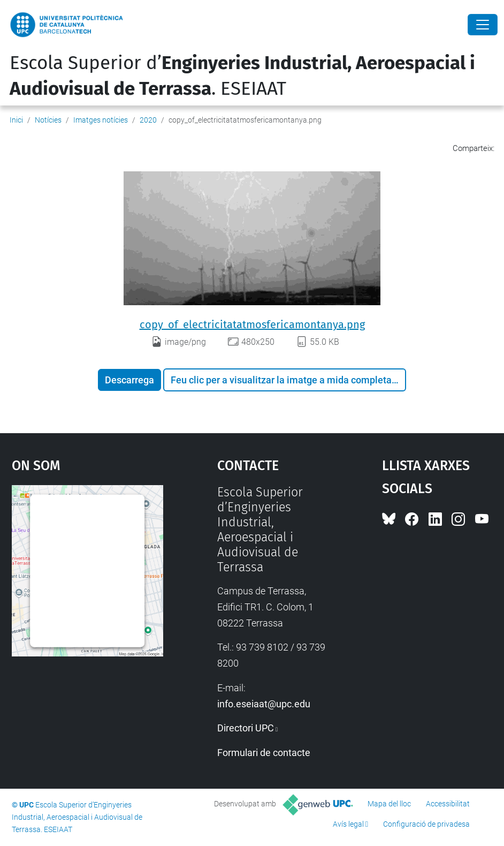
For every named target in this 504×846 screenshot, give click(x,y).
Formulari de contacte (264, 753)
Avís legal (348, 824)
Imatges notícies (101, 120)
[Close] (483, 25)
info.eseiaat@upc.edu (264, 704)
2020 (148, 120)
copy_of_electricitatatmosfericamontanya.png (252, 324)
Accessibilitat (448, 804)
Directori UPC (246, 728)
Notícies (48, 120)
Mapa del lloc (389, 804)
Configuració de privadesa (426, 824)
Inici (16, 120)
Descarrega (129, 380)
